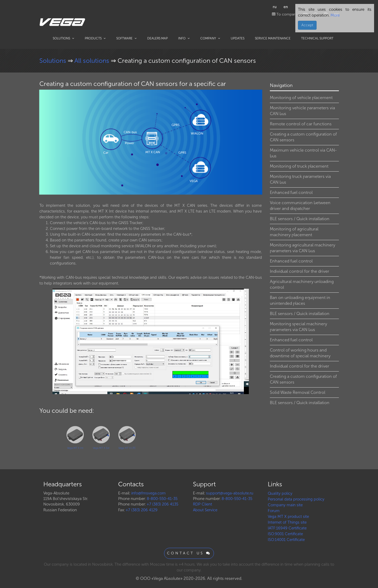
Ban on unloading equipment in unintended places (300, 300)
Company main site (285, 505)
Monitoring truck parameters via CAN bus (300, 179)
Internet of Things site (287, 522)
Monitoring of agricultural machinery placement (294, 232)
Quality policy (280, 493)
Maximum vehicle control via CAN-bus (303, 153)
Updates (238, 38)
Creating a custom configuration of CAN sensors (303, 137)
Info (184, 38)
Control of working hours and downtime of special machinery (300, 353)
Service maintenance (273, 38)
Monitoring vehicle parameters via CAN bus (302, 111)
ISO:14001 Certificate (286, 540)
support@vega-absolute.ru (230, 493)
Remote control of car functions (301, 124)
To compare (285, 14)
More (335, 15)
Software (127, 38)
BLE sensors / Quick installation (300, 219)
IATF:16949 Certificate (287, 528)
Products (95, 38)
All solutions (93, 61)
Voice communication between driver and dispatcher (300, 206)
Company (210, 38)
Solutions (64, 38)
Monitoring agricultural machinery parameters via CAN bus (303, 248)
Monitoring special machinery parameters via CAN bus (298, 327)
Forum (274, 511)
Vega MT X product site (288, 517)
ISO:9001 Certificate (285, 534)
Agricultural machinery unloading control (302, 284)
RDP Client (203, 504)
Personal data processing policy (296, 499)
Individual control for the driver (300, 271)
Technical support (317, 38)
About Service (205, 510)
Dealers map (157, 38)
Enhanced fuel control (291, 192)
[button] (258, 94)
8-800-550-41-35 (162, 499)
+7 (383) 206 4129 (142, 510)
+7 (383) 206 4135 (162, 504)
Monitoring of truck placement (299, 166)
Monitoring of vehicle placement (301, 98)
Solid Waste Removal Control (298, 392)
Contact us (189, 553)
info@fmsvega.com (148, 493)
